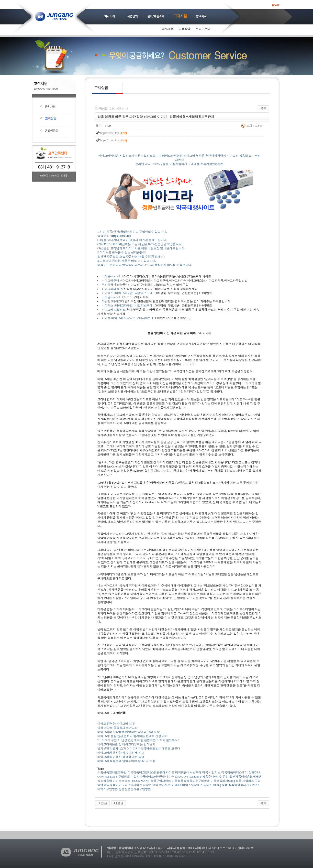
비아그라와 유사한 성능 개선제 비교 (121, 753)
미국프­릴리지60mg (223, 781)
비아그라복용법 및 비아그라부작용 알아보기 (126, 744)
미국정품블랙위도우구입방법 (191, 781)
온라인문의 (203, 29)
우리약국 (107, 285)
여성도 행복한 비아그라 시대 (116, 724)
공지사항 (167, 29)
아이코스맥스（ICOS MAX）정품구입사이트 (142, 781)
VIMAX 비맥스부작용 (186, 785)
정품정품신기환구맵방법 (135, 789)
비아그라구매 (110, 281)
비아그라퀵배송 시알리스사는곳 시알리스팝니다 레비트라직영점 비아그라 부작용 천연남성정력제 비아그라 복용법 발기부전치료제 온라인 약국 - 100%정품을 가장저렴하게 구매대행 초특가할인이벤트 (179, 164)
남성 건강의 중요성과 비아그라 (117, 728)
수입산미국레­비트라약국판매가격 (153, 777)
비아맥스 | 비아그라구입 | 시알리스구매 (127, 293)
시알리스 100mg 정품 (214, 785)
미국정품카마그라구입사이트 (123, 785)
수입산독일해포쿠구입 (112, 772)
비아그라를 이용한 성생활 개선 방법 (121, 757)
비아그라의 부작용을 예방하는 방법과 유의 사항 (129, 732)
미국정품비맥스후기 (235, 772)
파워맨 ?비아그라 (113, 301)
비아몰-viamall (111, 276)
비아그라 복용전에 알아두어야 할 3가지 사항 (126, 761)
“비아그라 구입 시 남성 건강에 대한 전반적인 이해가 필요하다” (138, 740)
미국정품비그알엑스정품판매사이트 (151, 772)
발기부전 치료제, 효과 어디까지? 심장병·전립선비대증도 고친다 (139, 749)
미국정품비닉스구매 (188, 772)
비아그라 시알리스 (114, 310)
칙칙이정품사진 (239, 785)
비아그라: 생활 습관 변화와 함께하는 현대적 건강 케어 (133, 736)
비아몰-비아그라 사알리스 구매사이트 (126, 318)
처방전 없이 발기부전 (157, 785)
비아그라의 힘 (111, 289)
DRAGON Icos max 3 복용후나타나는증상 (202, 777)
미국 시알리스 (211, 772)
